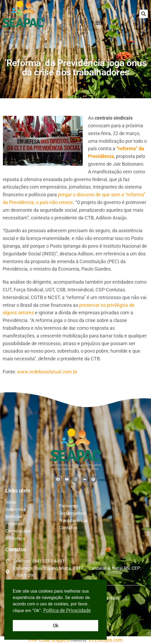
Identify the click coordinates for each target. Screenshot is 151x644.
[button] (144, 14)
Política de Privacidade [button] (67, 610)
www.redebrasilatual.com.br (47, 372)
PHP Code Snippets (49, 640)
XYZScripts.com (106, 640)
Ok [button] (56, 625)
